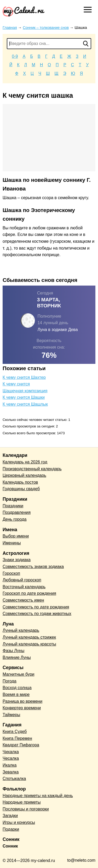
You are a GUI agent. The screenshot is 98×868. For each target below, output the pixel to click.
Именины (12, 543)
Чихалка (11, 752)
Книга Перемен (17, 738)
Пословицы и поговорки (26, 809)
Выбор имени (16, 536)
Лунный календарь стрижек (29, 637)
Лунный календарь (21, 630)
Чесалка (11, 758)
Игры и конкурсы (19, 822)
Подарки (11, 829)
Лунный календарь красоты (29, 644)
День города (15, 519)
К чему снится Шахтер (24, 377)
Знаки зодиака (17, 560)
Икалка (10, 765)
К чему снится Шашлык (25, 404)
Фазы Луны (13, 651)
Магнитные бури (19, 674)
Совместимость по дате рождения (36, 607)
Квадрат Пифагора (21, 745)
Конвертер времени (22, 708)
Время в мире (16, 694)
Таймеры (11, 715)
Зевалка (11, 772)
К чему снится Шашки (24, 397)
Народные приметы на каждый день (38, 796)
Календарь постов (20, 482)
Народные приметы (22, 802)
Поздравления (17, 512)
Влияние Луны (17, 657)
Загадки (10, 816)
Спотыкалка (14, 779)
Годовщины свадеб (21, 489)
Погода (10, 681)
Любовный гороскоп (22, 580)
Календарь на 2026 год (25, 462)
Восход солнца (17, 688)
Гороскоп (11, 573)
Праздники (13, 506)
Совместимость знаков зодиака (33, 567)
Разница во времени (22, 701)
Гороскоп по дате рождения (29, 593)
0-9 (15, 56)
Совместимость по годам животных (37, 614)
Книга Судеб (15, 732)
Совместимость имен (23, 600)
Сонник (10, 846)
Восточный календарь (24, 587)
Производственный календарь (32, 469)
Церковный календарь (24, 475)
